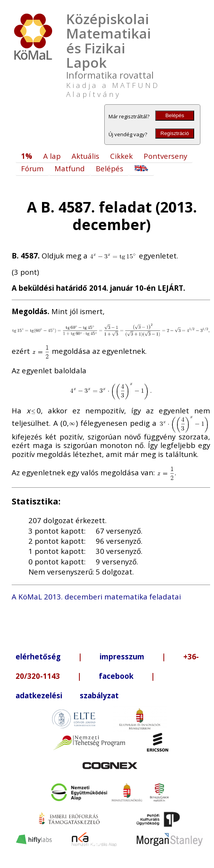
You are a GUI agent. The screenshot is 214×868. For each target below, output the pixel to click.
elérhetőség (38, 656)
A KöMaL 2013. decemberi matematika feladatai (96, 597)
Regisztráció (175, 133)
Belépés (175, 115)
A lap (52, 156)
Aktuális (85, 156)
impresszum (122, 656)
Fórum (32, 168)
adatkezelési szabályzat (67, 695)
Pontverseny (165, 156)
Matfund (70, 168)
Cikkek (121, 156)
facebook (116, 676)
